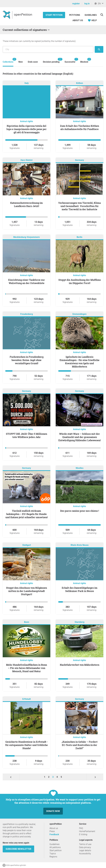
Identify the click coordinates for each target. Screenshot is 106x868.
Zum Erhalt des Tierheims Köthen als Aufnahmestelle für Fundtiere (79, 127)
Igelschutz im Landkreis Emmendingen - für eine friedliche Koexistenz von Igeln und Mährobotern (79, 362)
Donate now (53, 811)
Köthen (80, 83)
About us (78, 20)
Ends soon (33, 62)
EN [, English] (97, 4)
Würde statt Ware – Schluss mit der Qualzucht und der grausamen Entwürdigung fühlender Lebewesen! (79, 437)
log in (87, 4)
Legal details (85, 850)
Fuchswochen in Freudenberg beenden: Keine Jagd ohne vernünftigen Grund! (27, 360)
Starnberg (79, 622)
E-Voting (83, 834)
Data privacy (85, 847)
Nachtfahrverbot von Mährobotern (80, 665)
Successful (70, 61)
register (76, 4)
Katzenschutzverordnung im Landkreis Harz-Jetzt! (26, 204)
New (21, 62)
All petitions (55, 847)
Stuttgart (27, 545)
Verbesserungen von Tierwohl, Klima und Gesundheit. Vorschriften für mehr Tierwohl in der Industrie (79, 206)
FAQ (81, 828)
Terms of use (85, 844)
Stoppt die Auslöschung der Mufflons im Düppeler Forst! (80, 281)
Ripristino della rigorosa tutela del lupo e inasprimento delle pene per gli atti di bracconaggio (26, 129)
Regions (53, 857)
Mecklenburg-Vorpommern (26, 237)
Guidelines (91, 15)
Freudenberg (27, 314)
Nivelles (80, 468)
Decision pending (51, 61)
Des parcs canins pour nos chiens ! (79, 511)
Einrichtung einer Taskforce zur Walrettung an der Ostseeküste (26, 281)
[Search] (102, 15)
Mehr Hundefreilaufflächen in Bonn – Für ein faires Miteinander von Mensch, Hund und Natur (26, 668)
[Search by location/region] (48, 49)
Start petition (54, 15)
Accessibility (85, 854)
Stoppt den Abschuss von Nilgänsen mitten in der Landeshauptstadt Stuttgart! (26, 591)
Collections (8, 61)
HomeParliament (87, 831)
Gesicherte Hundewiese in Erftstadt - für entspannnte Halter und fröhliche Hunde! (26, 745)
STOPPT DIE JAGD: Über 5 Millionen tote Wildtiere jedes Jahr (26, 435)
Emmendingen (79, 314)
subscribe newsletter (18, 849)
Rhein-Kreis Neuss (80, 545)
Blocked (84, 61)
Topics (53, 854)
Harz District (26, 160)
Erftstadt (26, 699)
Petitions (75, 15)
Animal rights (26, 121)
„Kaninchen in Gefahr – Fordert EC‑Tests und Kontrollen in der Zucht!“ (80, 745)
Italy (27, 83)
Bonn (27, 622)
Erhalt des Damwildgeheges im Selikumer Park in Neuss (80, 589)
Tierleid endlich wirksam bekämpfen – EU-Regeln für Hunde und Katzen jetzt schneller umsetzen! (26, 514)
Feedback (54, 834)
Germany (79, 160)
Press (52, 831)
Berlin (79, 237)
